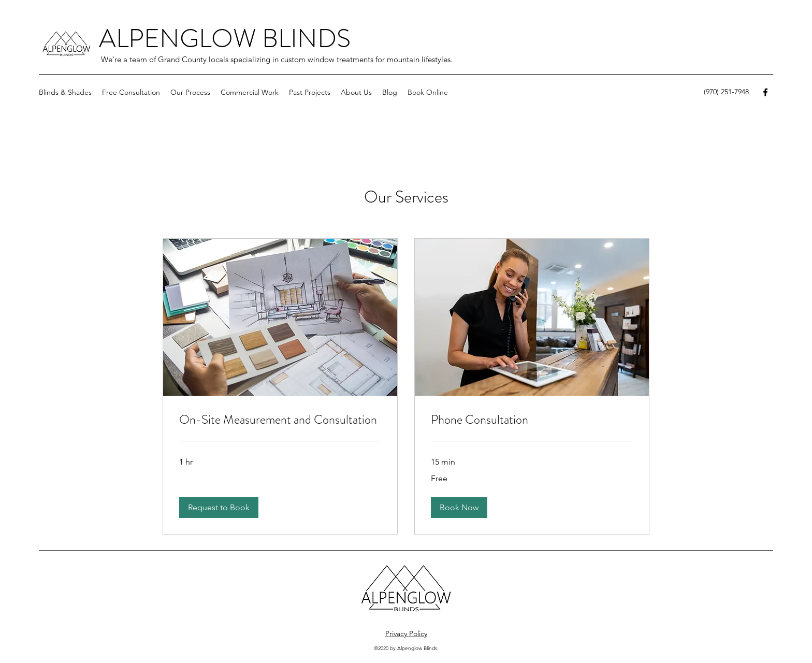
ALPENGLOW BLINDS (225, 39)
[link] (280, 420)
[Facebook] (765, 92)
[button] (65, 92)
